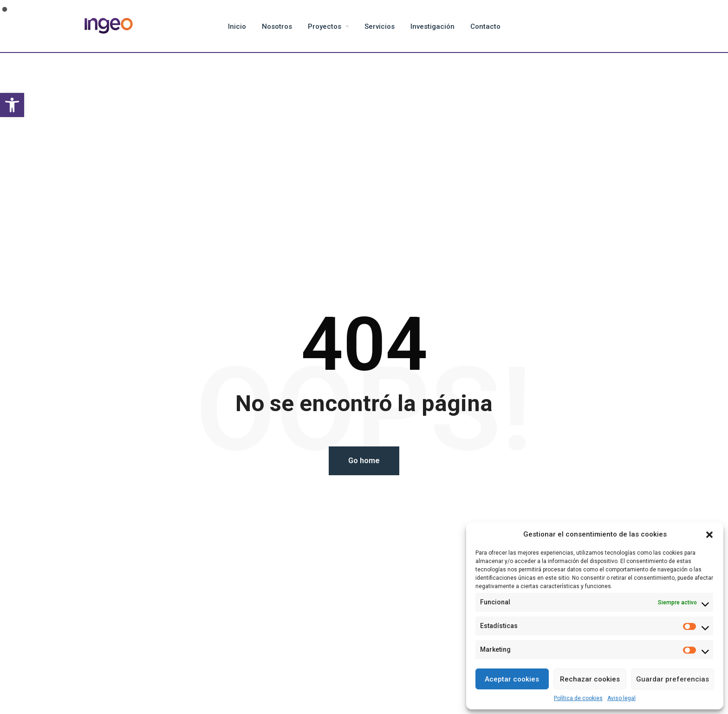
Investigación (432, 26)
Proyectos (325, 26)
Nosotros (277, 26)
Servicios (380, 26)
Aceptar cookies (512, 679)
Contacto (485, 26)
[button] (12, 105)
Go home (364, 461)
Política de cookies (578, 698)
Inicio (237, 26)
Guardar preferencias (673, 679)
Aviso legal (621, 698)
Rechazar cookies (590, 679)
